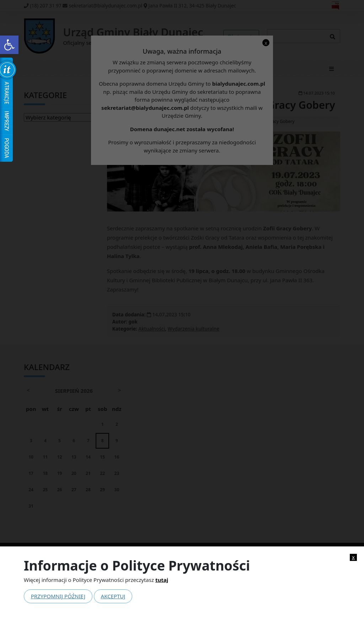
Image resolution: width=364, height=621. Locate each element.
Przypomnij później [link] (58, 596)
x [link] (353, 557)
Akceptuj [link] (113, 596)
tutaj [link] (162, 580)
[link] (9, 45)
